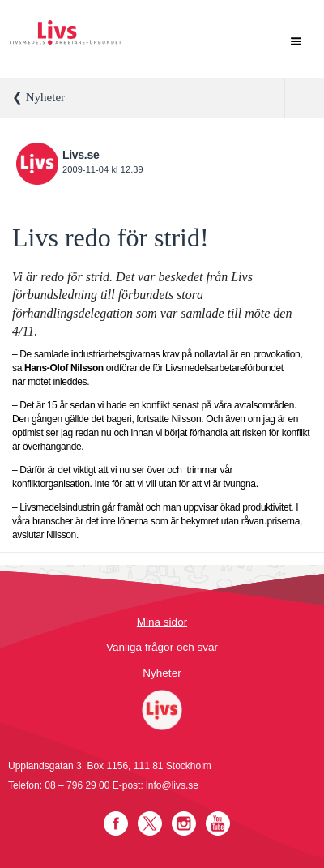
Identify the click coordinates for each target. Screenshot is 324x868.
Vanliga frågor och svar (162, 647)
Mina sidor (162, 622)
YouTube (218, 823)
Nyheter (162, 673)
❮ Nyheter (38, 97)
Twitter (150, 823)
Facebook (116, 823)
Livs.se (81, 155)
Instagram (184, 823)
